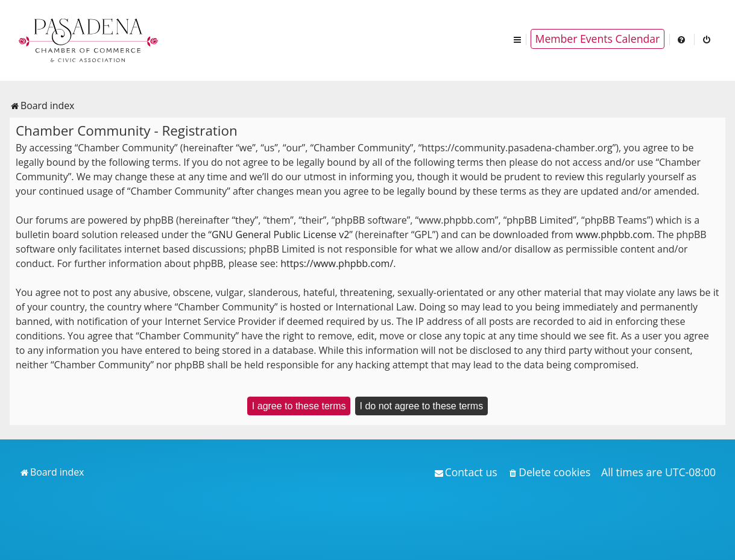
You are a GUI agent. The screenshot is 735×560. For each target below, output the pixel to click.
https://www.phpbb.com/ (337, 263)
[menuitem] (682, 39)
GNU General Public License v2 (280, 234)
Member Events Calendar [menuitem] (598, 39)
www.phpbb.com (614, 234)
